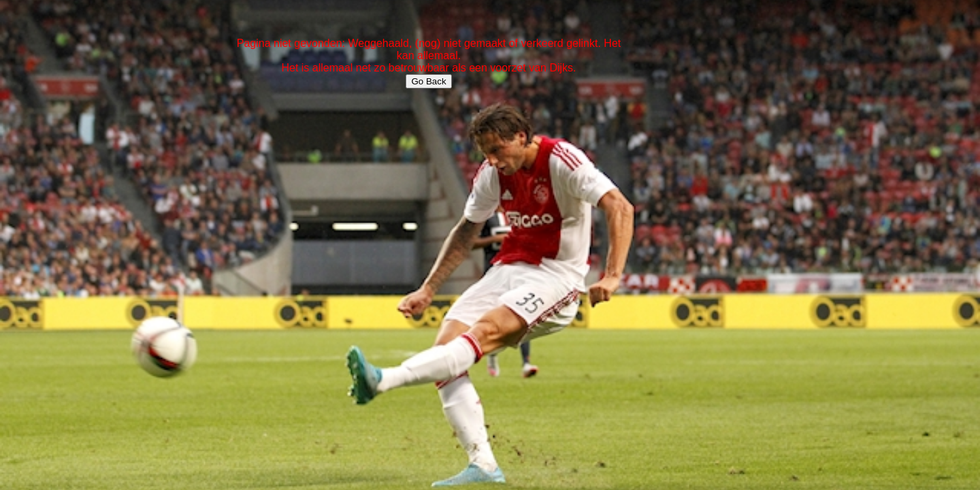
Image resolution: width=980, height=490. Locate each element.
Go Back (428, 81)
